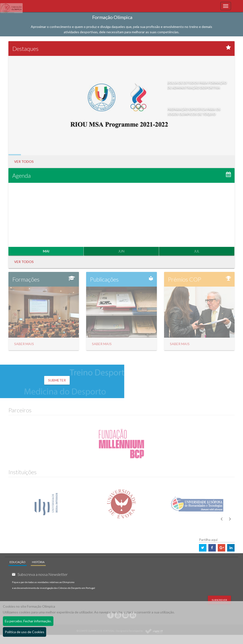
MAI (46, 251)
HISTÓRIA (38, 562)
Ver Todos (24, 162)
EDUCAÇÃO (18, 562)
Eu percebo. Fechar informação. (28, 621)
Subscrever (219, 600)
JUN (121, 251)
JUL (197, 251)
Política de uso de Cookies (25, 632)
